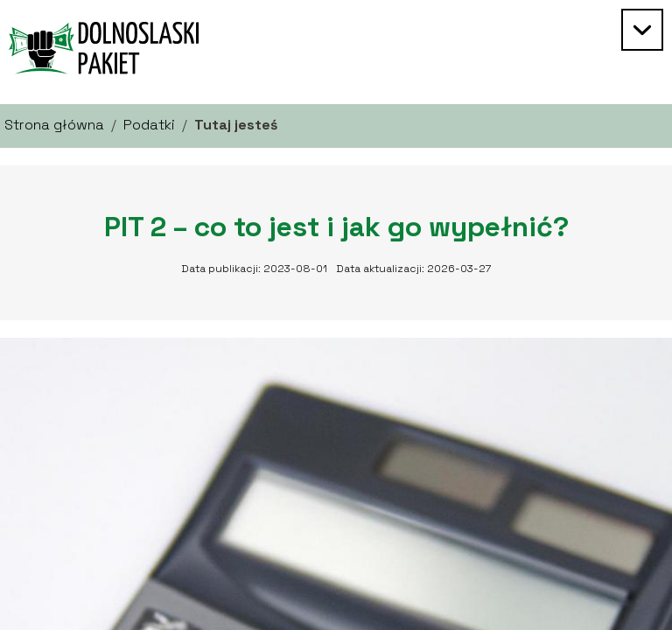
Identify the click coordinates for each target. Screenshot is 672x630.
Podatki (149, 125)
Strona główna (54, 125)
